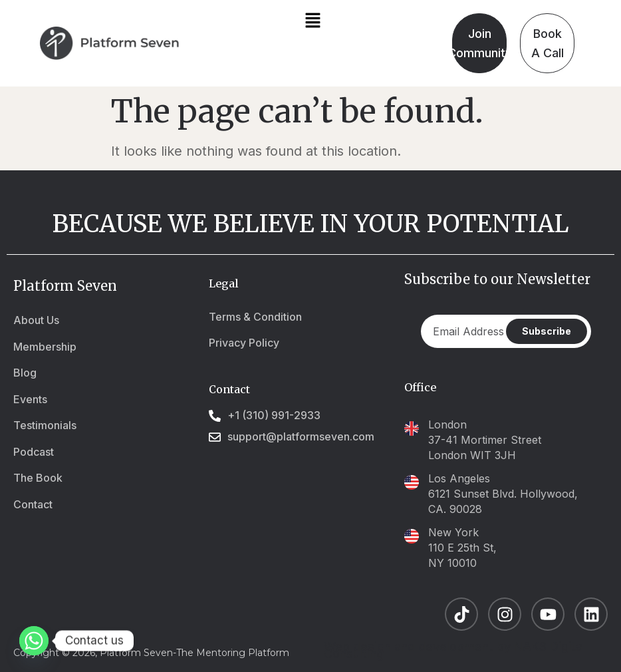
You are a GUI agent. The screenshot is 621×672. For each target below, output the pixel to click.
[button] (312, 21)
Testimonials (45, 425)
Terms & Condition (255, 317)
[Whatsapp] (34, 641)
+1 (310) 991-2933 (274, 416)
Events (30, 399)
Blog (25, 373)
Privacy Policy (244, 343)
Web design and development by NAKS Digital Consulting (454, 650)
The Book (38, 478)
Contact (33, 504)
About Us (36, 320)
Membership (45, 347)
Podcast (34, 452)
